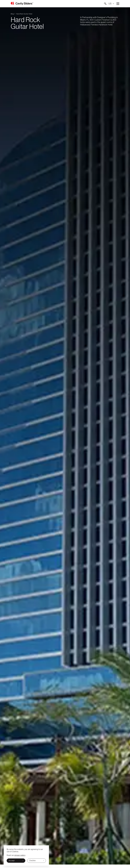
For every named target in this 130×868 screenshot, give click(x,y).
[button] (105, 4)
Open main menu (118, 4)
